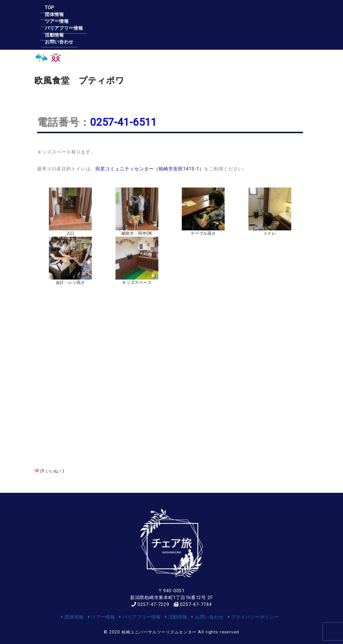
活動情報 (229, 8)
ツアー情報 (127, 8)
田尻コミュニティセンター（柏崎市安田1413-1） (150, 169)
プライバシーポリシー (253, 617)
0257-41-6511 (123, 122)
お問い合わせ (274, 8)
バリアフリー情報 (180, 8)
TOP (50, 8)
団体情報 (85, 8)
